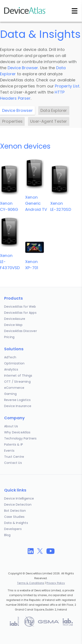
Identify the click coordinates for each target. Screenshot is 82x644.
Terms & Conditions (31, 583)
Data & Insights (16, 523)
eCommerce (14, 388)
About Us (11, 426)
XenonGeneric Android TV (36, 203)
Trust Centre (14, 457)
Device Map (13, 325)
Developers (13, 529)
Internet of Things (18, 376)
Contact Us (13, 463)
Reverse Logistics (17, 400)
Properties (12, 121)
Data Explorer (54, 110)
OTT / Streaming (17, 382)
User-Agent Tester (49, 121)
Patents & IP (14, 444)
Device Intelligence (19, 498)
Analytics (11, 369)
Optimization (14, 363)
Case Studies (14, 517)
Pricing (9, 337)
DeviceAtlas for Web (20, 307)
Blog (7, 535)
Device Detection (18, 505)
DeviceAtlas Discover (21, 331)
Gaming (10, 394)
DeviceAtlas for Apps (20, 313)
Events (9, 451)
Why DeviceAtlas (17, 432)
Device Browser (23, 68)
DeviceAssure (15, 319)
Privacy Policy (56, 583)
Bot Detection (15, 511)
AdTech (10, 357)
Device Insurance (18, 406)
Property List (67, 86)
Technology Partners (20, 438)
